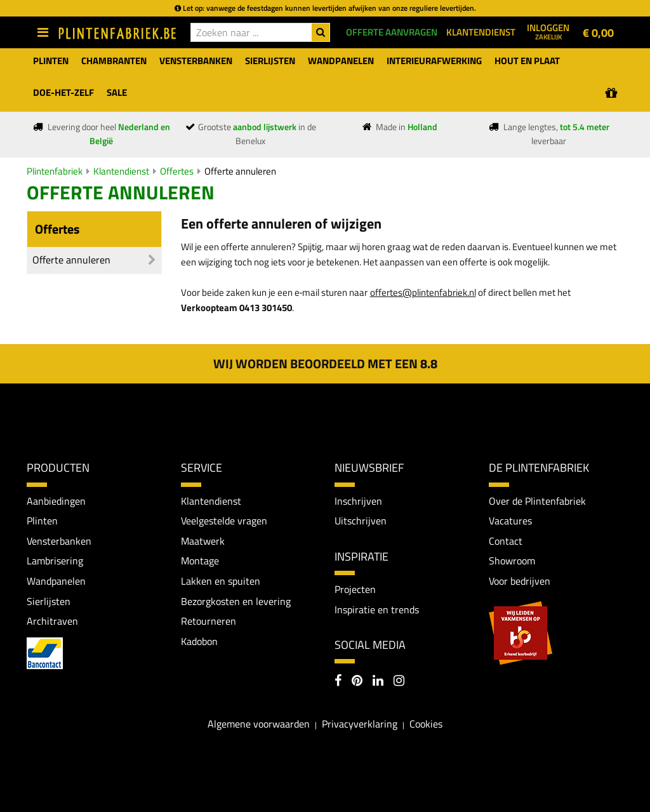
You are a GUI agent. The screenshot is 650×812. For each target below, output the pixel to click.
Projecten (355, 589)
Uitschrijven (361, 521)
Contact (506, 541)
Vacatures (510, 521)
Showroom (512, 561)
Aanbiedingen (56, 501)
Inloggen (548, 31)
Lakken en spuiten (221, 581)
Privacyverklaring (360, 724)
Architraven (52, 621)
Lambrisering (55, 561)
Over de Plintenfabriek (537, 501)
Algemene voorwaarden (259, 724)
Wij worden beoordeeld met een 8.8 (325, 363)
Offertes (177, 171)
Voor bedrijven (520, 581)
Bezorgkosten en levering (236, 601)
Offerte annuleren (240, 171)
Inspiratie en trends (377, 609)
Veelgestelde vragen (224, 521)
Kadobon (199, 641)
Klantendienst (121, 171)
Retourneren (209, 621)
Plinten (42, 521)
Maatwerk (203, 541)
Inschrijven (358, 501)
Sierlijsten (49, 601)
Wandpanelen (56, 581)
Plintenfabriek (55, 171)
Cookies (426, 724)
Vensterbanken (59, 541)
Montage (200, 561)
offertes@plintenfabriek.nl (423, 292)
